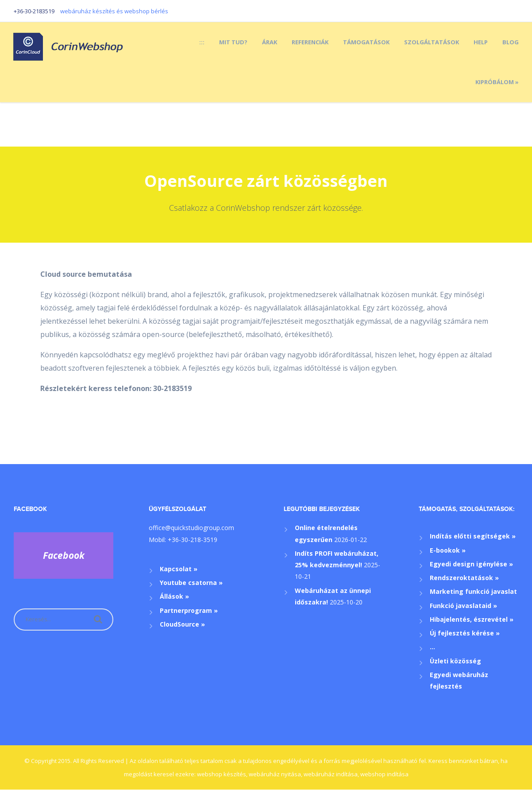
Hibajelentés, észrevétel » (472, 619)
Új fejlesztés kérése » (465, 633)
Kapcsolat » (179, 569)
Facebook (30, 509)
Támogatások (366, 42)
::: (202, 42)
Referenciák (310, 42)
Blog (511, 42)
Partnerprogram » (189, 610)
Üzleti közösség (455, 661)
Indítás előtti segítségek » (473, 536)
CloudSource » (182, 624)
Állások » (174, 596)
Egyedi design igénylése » (471, 564)
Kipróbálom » (497, 82)
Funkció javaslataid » (463, 606)
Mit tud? (233, 42)
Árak (270, 42)
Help (481, 42)
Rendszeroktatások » (464, 578)
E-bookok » (448, 550)
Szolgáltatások (432, 42)
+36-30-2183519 (34, 11)
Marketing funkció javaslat (473, 591)
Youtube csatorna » (191, 583)
